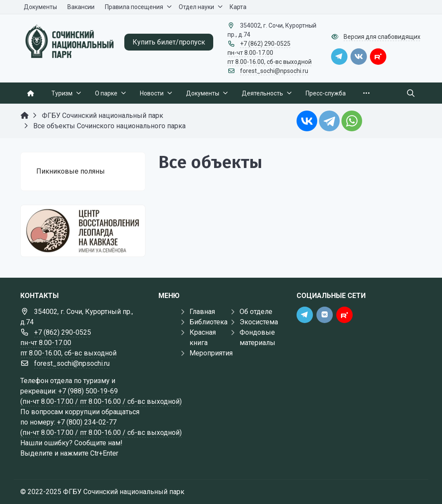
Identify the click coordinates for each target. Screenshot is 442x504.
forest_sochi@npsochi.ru (274, 71)
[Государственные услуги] (83, 231)
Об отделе (256, 312)
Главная (202, 312)
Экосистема (259, 322)
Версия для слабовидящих (382, 37)
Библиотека (208, 322)
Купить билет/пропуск (169, 42)
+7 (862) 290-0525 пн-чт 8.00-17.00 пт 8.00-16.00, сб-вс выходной (270, 53)
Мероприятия (211, 353)
